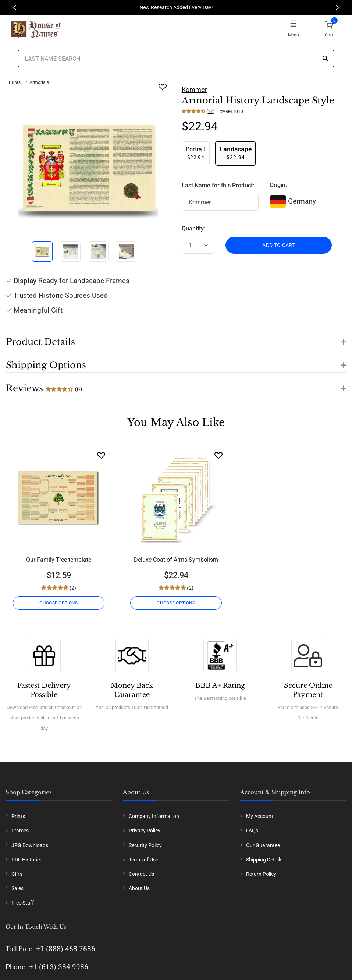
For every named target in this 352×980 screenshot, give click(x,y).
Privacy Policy (145, 831)
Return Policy (261, 874)
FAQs (252, 831)
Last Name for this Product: (218, 185)
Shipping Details (264, 860)
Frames (20, 831)
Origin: (278, 185)
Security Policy (145, 845)
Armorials (39, 82)
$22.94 (196, 153)
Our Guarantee (263, 845)
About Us (139, 888)
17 (210, 112)
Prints (15, 82)
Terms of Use (143, 860)
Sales (17, 888)
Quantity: (193, 228)
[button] (176, 338)
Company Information (154, 816)
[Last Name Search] (176, 59)
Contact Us (141, 874)
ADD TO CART (279, 245)
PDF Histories (27, 860)
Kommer (194, 90)
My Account (260, 816)
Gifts (17, 874)
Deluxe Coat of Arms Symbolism (176, 560)
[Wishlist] (101, 455)
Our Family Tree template (59, 560)
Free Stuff (23, 903)
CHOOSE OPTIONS (58, 603)
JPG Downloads (30, 845)
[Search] (326, 59)
